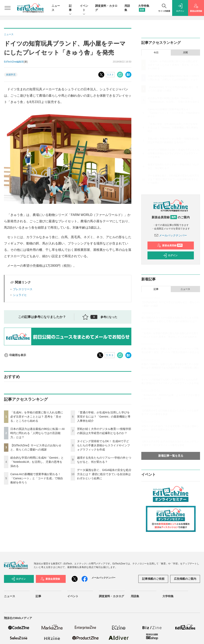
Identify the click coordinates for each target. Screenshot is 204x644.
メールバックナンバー (171, 235)
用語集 (135, 596)
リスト (110, 75)
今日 (156, 53)
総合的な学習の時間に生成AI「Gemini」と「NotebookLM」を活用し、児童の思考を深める (37, 462)
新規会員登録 (170, 245)
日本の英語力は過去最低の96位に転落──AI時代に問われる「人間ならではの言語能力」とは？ (38, 433)
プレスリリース (23, 289)
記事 (70, 8)
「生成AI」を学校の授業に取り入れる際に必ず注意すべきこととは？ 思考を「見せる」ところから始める (37, 417)
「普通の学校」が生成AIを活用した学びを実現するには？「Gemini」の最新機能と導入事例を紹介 (104, 417)
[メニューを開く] (8, 8)
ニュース (185, 289)
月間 (185, 53)
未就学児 (11, 75)
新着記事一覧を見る (171, 456)
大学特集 (168, 596)
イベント (84, 8)
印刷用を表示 (15, 355)
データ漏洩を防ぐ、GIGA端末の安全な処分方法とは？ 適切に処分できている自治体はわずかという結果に (104, 474)
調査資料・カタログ (111, 596)
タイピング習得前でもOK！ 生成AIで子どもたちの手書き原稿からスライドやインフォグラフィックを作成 (103, 445)
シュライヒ (20, 295)
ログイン (170, 255)
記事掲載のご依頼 (153, 579)
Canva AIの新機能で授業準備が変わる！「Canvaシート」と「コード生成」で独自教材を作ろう (37, 478)
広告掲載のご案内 (185, 579)
